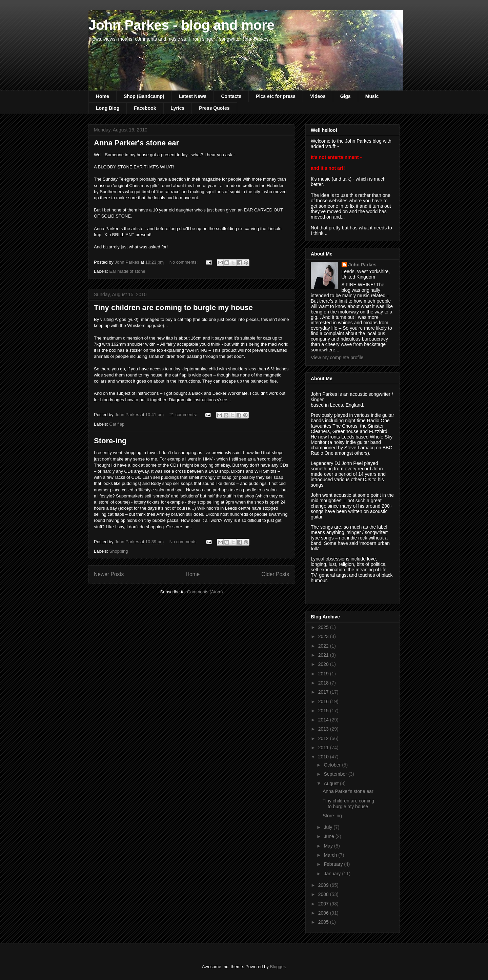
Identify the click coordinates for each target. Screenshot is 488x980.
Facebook (145, 108)
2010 (324, 757)
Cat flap (117, 424)
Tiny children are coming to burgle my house (173, 308)
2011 (324, 748)
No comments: (184, 262)
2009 (324, 885)
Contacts (231, 96)
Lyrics (178, 108)
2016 (324, 701)
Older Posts (275, 574)
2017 (324, 692)
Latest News (193, 96)
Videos (318, 96)
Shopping (119, 551)
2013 (324, 729)
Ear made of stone (127, 271)
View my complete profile (337, 358)
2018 (324, 683)
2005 (324, 922)
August (332, 783)
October (333, 765)
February (334, 864)
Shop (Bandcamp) (144, 96)
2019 (324, 674)
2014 (324, 720)
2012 (324, 738)
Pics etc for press (276, 96)
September (336, 774)
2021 (324, 655)
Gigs (345, 96)
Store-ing (110, 441)
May (329, 846)
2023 (324, 636)
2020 (324, 664)
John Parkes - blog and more (181, 25)
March (331, 855)
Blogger (277, 967)
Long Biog (108, 108)
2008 (324, 894)
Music (372, 96)
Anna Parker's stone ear (136, 143)
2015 (324, 711)
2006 (324, 913)
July (329, 827)
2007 (324, 904)
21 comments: (184, 415)
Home (103, 96)
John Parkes (362, 265)
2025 (324, 627)
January (333, 874)
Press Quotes (214, 108)
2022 (324, 646)
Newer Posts (109, 574)
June (329, 836)
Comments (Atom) (205, 592)
